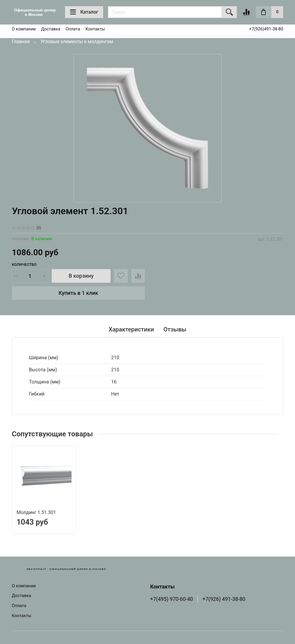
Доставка (51, 29)
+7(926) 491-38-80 (224, 599)
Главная (21, 42)
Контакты (95, 29)
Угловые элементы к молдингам (77, 42)
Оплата (73, 29)
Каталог (84, 12)
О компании (24, 29)
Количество (24, 265)
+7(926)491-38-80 (266, 29)
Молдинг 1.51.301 (36, 512)
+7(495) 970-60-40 (172, 599)
